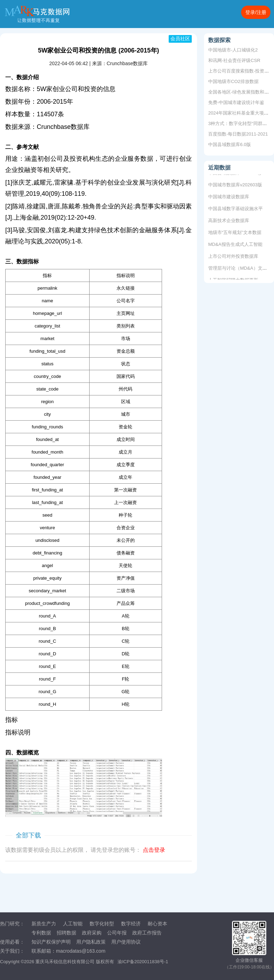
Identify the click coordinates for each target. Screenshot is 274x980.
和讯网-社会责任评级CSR (234, 60)
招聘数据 (66, 933)
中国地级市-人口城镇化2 (233, 50)
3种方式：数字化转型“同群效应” (241, 123)
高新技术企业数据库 (229, 222)
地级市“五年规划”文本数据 (235, 233)
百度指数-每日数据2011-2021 (238, 134)
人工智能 (73, 924)
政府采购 (92, 933)
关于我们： (12, 951)
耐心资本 (157, 924)
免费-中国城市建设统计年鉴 (236, 102)
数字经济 (131, 924)
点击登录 (154, 850)
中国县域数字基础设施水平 (236, 210)
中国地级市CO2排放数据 (233, 81)
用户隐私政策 (91, 942)
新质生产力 (44, 924)
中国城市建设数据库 (229, 198)
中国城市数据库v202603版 (235, 186)
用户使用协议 (126, 942)
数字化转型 (102, 924)
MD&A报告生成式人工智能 (235, 245)
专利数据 (41, 933)
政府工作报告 (147, 933)
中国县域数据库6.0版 (230, 144)
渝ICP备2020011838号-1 (143, 962)
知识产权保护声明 (51, 942)
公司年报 (117, 933)
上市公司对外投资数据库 (233, 257)
